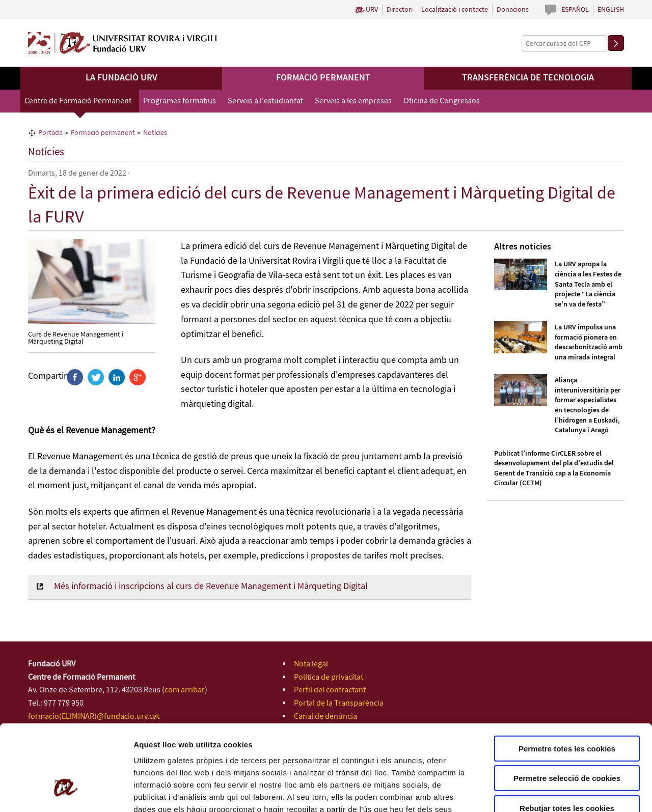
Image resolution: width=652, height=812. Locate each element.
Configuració (570, 792)
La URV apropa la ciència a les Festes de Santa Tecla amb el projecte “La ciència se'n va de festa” (588, 284)
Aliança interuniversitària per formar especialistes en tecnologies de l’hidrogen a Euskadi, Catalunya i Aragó (588, 405)
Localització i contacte (455, 10)
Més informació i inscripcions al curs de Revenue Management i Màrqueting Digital (211, 586)
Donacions (513, 10)
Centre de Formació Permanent (78, 101)
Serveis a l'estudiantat (265, 101)
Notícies (46, 152)
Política (264, 751)
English (611, 10)
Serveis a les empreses (353, 101)
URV (372, 10)
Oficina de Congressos (442, 101)
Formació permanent (323, 78)
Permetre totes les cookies (567, 678)
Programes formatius (180, 101)
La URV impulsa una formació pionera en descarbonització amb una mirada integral (589, 342)
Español (575, 10)
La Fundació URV (121, 78)
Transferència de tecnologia (528, 78)
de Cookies (300, 751)
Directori (400, 10)
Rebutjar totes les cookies (567, 737)
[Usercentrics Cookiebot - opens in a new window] (66, 792)
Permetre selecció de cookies (567, 708)
